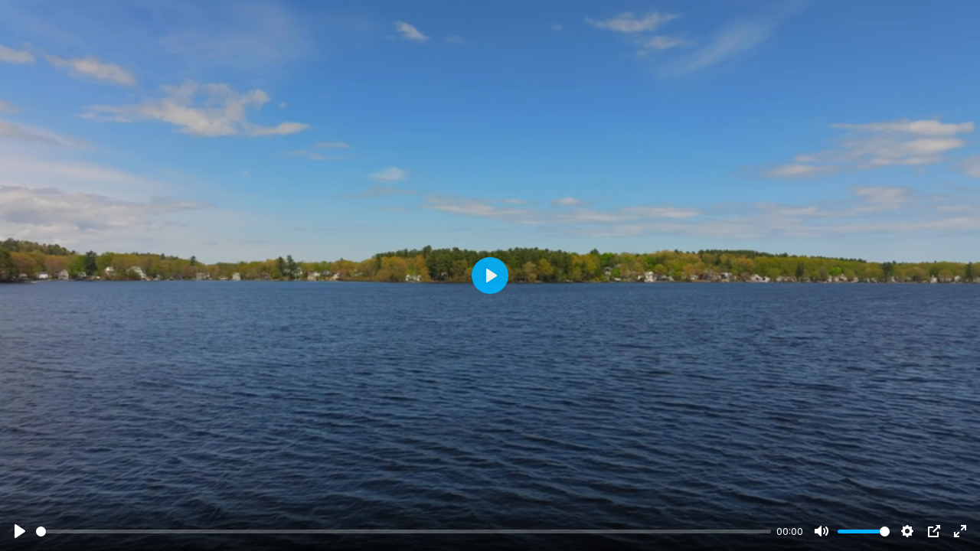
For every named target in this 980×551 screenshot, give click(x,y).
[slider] (403, 531)
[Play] (20, 531)
